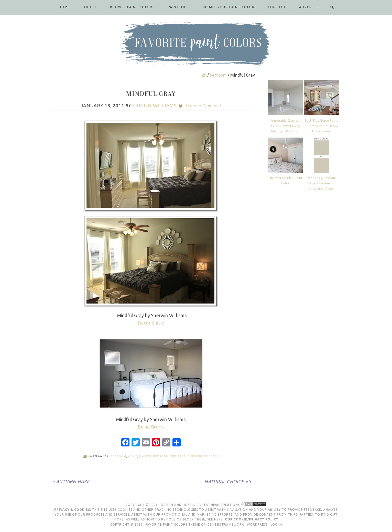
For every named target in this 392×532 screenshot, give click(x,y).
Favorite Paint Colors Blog (196, 44)
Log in (276, 524)
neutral (178, 456)
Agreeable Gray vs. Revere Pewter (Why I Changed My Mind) (285, 126)
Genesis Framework (226, 524)
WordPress (257, 524)
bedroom (118, 456)
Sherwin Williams (204, 456)
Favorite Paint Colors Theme (173, 524)
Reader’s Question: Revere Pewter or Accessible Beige (321, 183)
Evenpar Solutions (222, 505)
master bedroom (154, 456)
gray (133, 456)
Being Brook (151, 427)
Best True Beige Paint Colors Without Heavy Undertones (321, 126)
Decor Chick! (151, 323)
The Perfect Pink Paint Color (285, 180)
